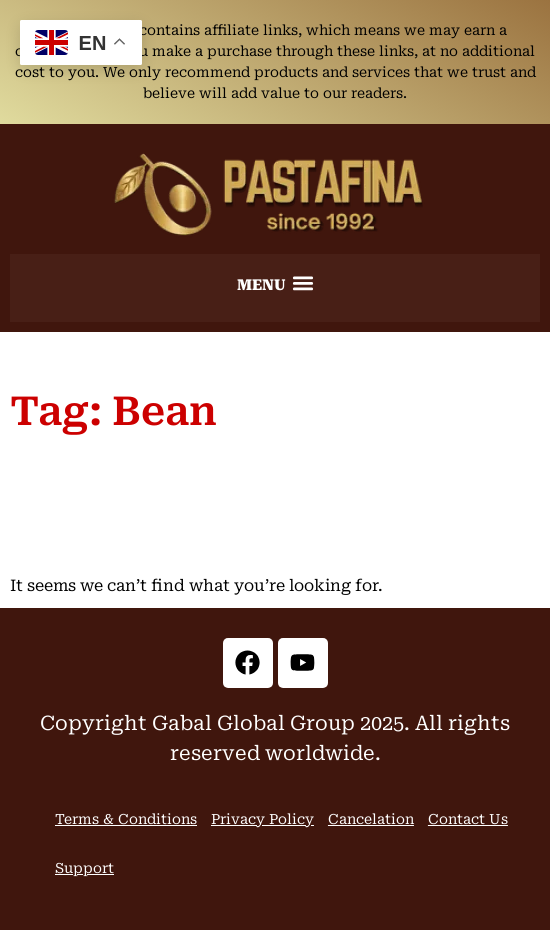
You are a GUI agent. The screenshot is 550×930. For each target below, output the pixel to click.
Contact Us (468, 819)
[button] (275, 283)
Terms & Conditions (126, 819)
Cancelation (371, 819)
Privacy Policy (262, 819)
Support (84, 868)
